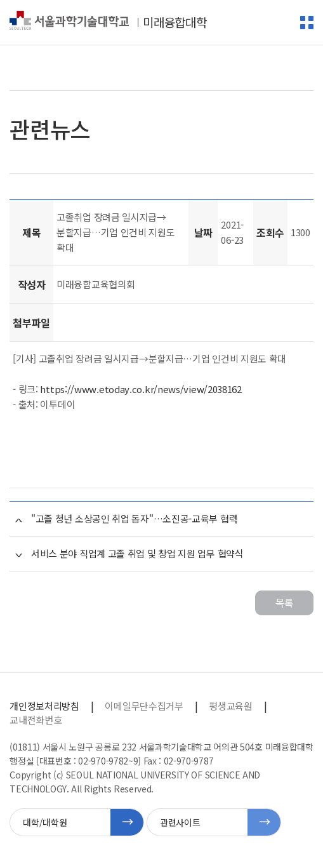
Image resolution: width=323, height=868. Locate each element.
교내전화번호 (36, 720)
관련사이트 (180, 822)
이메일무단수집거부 (144, 706)
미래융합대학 (175, 22)
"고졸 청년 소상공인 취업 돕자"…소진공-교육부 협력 (134, 518)
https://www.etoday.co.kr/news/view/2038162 (141, 389)
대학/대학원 (45, 822)
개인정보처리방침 (44, 706)
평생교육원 (230, 706)
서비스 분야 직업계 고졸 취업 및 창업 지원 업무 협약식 (137, 553)
